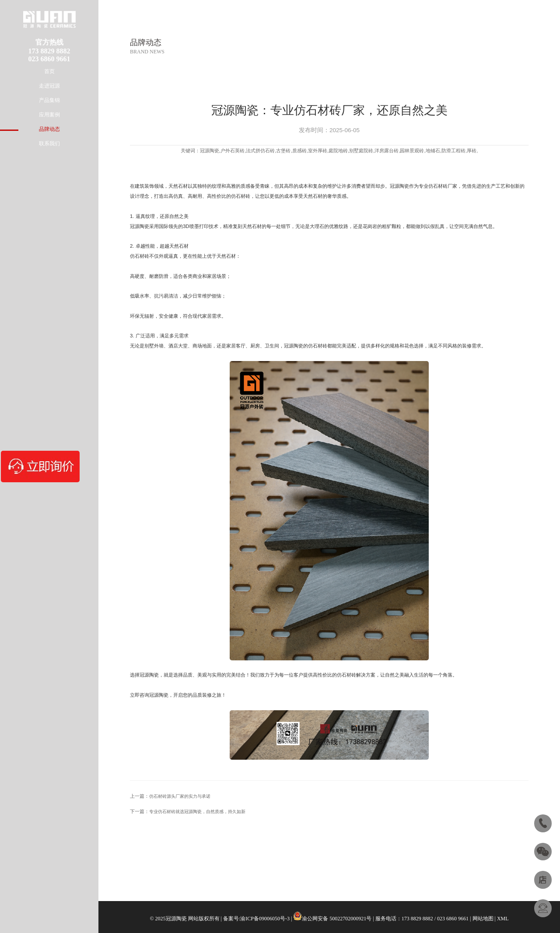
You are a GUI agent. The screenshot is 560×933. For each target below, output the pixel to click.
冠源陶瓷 (399, 186)
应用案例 (49, 115)
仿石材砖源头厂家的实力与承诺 (180, 796)
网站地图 (483, 919)
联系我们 (49, 144)
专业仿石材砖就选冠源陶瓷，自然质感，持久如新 (197, 812)
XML (503, 919)
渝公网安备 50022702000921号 (337, 919)
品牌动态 (49, 129)
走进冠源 (49, 86)
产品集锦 (49, 100)
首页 (49, 71)
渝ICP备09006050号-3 (265, 919)
